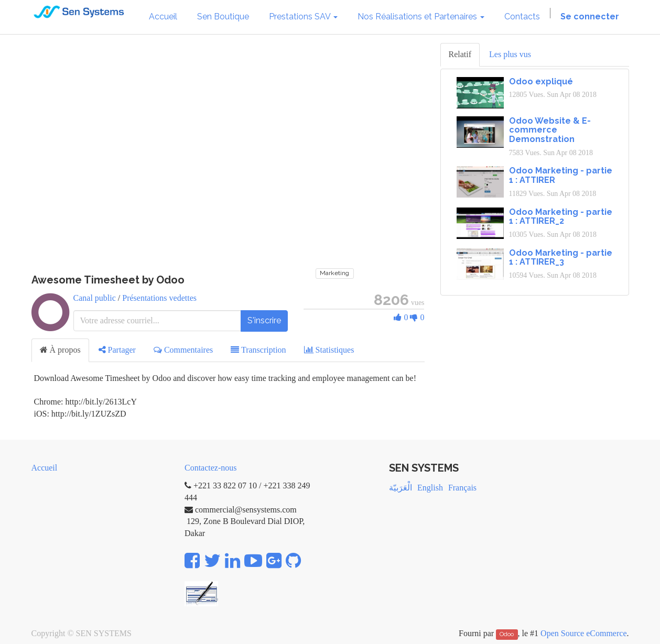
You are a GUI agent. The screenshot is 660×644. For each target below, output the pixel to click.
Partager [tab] (117, 350)
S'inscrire (264, 320)
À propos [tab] (60, 350)
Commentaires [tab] (183, 350)
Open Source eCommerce (583, 633)
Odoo (507, 634)
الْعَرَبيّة (401, 488)
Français (462, 488)
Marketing (334, 273)
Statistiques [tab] (329, 350)
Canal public (95, 298)
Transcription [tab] (258, 350)
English (430, 488)
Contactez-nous (211, 468)
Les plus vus (510, 54)
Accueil (45, 468)
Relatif (460, 54)
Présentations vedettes (159, 298)
